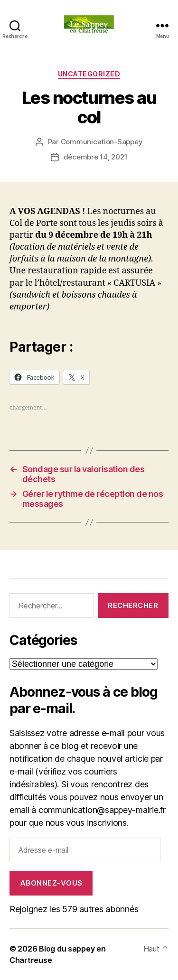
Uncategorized (89, 74)
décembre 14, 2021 (96, 157)
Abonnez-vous (51, 883)
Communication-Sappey (102, 142)
